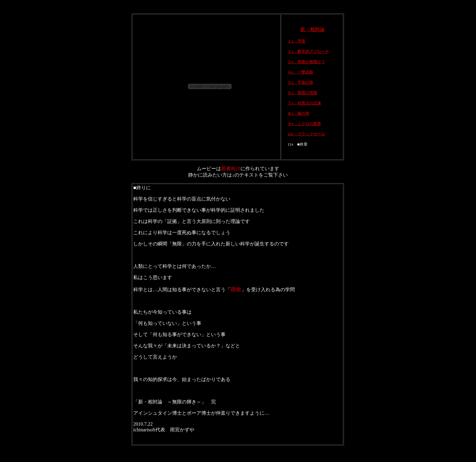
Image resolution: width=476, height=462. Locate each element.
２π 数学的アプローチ (308, 51)
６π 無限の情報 (302, 93)
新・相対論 (312, 29)
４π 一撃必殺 (300, 72)
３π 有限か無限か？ (306, 62)
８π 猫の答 (298, 113)
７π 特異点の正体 (304, 103)
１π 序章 (296, 41)
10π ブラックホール (306, 134)
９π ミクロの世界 (304, 124)
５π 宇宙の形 (300, 82)
